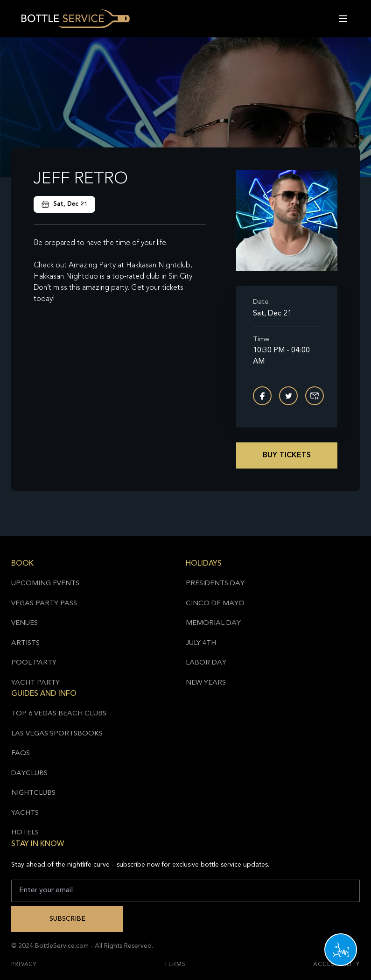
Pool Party (34, 663)
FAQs (21, 753)
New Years (206, 683)
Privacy (24, 965)
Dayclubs (29, 773)
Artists (25, 643)
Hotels (25, 833)
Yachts (25, 813)
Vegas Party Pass (44, 604)
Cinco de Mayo (215, 604)
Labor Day (206, 663)
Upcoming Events (45, 584)
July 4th (201, 643)
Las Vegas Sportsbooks (57, 734)
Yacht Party (35, 683)
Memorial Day (213, 623)
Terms (175, 965)
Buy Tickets (287, 455)
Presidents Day (215, 584)
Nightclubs (33, 793)
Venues (24, 623)
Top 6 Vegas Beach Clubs (59, 714)
